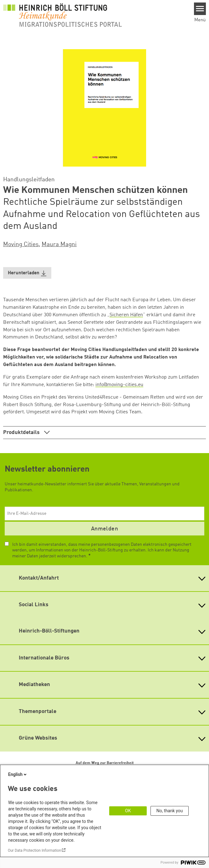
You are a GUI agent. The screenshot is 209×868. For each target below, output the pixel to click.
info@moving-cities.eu (119, 385)
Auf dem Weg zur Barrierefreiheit (105, 763)
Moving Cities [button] (21, 245)
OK (128, 811)
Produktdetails (22, 433)
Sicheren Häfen (126, 315)
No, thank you (170, 811)
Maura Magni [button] (59, 245)
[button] (27, 273)
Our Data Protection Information (34, 850)
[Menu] (200, 9)
